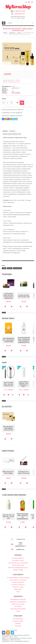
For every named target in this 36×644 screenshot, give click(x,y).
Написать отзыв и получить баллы (11, 82)
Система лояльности (18, 585)
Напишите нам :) (20, 550)
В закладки (17, 103)
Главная (5, 33)
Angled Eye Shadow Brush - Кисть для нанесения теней (8, 384)
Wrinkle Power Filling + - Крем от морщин (8, 472)
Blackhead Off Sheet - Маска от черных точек (24, 472)
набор (4, 268)
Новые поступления (18, 604)
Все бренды (12, 33)
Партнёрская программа (18, 609)
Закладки (18, 624)
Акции (18, 611)
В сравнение (13, 395)
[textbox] (21, 23)
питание (10, 268)
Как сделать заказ (18, 561)
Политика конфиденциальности (18, 568)
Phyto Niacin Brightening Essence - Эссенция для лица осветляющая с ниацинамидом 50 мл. (24, 340)
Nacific (19, 33)
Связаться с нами (18, 587)
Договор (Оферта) (18, 558)
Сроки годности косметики (18, 580)
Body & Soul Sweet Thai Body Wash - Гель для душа (8, 517)
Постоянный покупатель (26, 2)
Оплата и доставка (18, 565)
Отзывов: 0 (18, 80)
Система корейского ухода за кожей (18, 578)
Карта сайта (18, 589)
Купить (5, 307)
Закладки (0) (29, 2)
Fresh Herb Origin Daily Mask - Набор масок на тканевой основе (8, 340)
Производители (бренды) (18, 599)
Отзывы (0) (12, 131)
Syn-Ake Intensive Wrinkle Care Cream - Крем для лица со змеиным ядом (8, 296)
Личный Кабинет (18, 619)
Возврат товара (18, 570)
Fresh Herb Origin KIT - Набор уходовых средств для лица (8, 428)
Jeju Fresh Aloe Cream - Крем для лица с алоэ (24, 296)
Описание (5, 131)
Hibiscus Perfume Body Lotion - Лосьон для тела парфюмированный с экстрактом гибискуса (23, 517)
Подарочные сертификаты (18, 602)
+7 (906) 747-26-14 (19, 11)
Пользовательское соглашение (18, 563)
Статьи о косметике (18, 582)
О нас (18, 592)
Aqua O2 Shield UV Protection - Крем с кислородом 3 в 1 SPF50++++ (24, 384)
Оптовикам (18, 606)
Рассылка (18, 626)
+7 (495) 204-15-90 (19, 14)
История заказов (18, 621)
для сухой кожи (17, 268)
